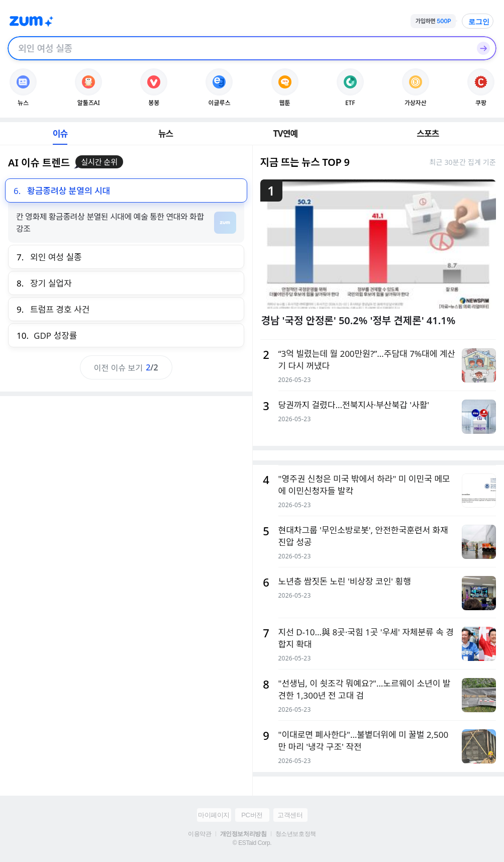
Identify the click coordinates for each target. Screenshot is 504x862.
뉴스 (166, 133)
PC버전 (252, 815)
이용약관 (199, 834)
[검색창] (239, 48)
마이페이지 (214, 815)
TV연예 (285, 133)
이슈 (60, 133)
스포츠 (428, 133)
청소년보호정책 (296, 834)
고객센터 (290, 815)
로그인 (479, 22)
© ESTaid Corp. (252, 843)
